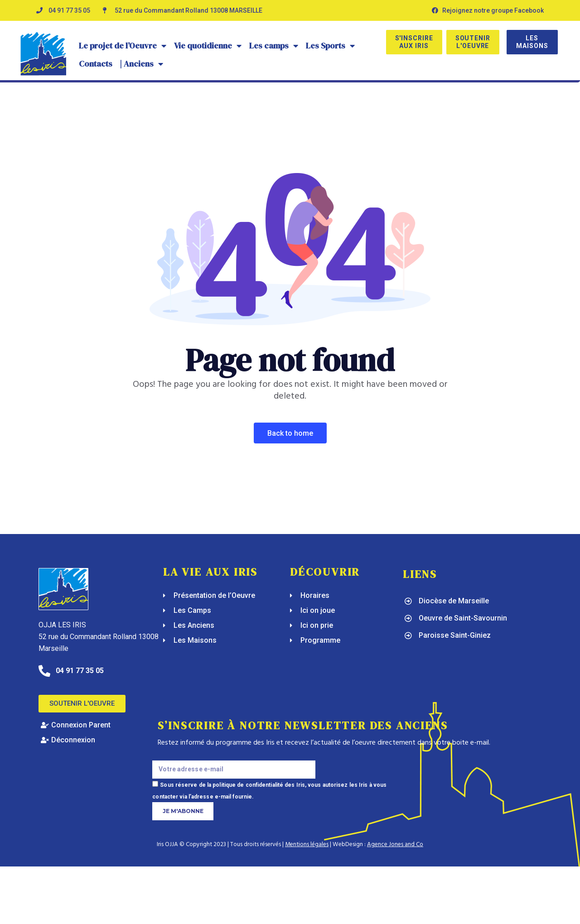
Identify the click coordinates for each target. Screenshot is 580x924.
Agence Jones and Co (395, 845)
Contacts (96, 64)
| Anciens (142, 64)
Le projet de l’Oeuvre (123, 46)
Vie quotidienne (208, 46)
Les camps (274, 46)
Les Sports (331, 46)
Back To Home (290, 433)
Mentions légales (307, 845)
